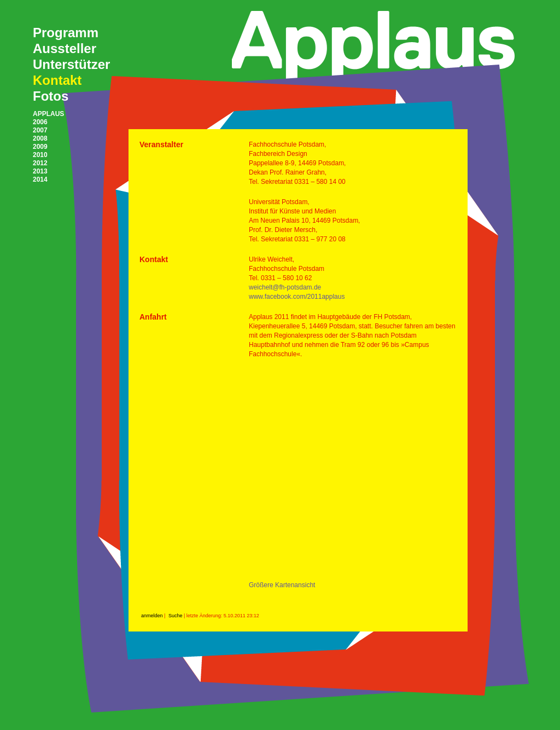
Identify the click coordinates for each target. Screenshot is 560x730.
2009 (40, 147)
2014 (40, 179)
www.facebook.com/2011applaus (297, 297)
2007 (40, 130)
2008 (40, 138)
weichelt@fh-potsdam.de (285, 287)
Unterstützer (71, 64)
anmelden (152, 616)
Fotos (51, 96)
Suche (176, 616)
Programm (66, 33)
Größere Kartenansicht (282, 585)
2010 (40, 155)
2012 (40, 163)
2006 (40, 122)
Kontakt (57, 80)
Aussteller (65, 48)
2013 (40, 171)
